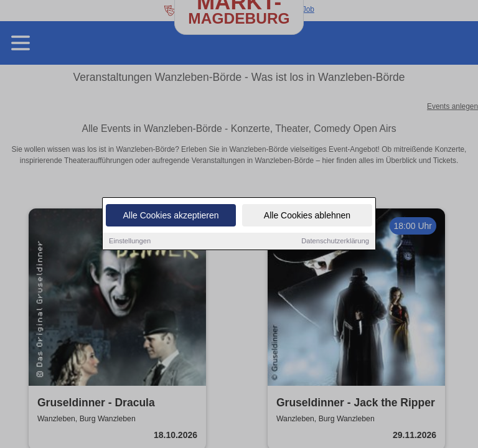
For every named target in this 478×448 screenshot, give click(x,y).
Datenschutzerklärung (335, 241)
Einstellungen (130, 241)
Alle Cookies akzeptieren (171, 216)
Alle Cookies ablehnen (307, 216)
